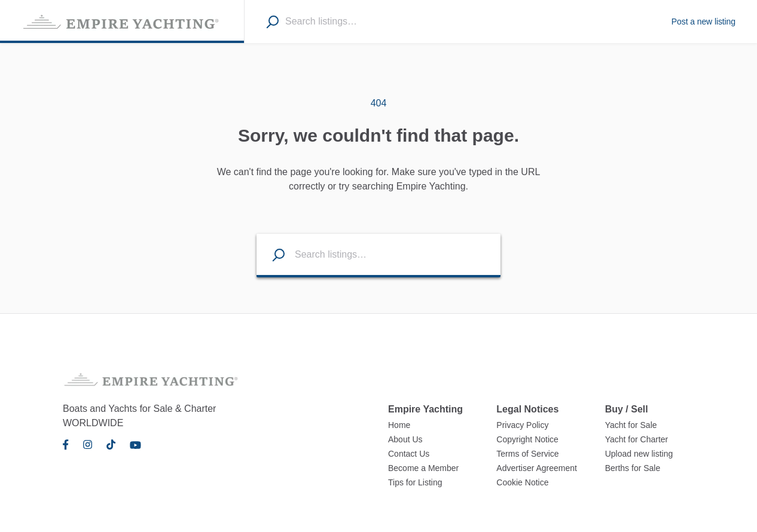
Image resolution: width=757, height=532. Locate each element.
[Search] (272, 22)
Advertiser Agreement (537, 468)
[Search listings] (271, 254)
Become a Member (423, 468)
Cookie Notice (522, 482)
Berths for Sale (633, 468)
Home (399, 425)
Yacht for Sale (631, 425)
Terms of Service (527, 454)
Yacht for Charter (637, 439)
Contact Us (409, 454)
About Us (405, 439)
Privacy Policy (522, 425)
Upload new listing (639, 454)
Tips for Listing (415, 482)
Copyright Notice (527, 439)
